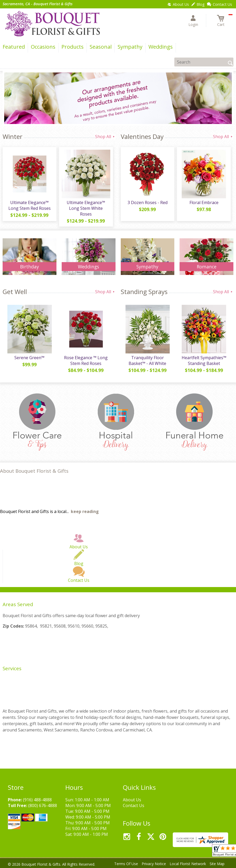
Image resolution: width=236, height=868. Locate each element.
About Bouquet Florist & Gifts (34, 471)
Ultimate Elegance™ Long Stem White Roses (86, 208)
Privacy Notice (154, 864)
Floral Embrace (204, 202)
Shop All (105, 137)
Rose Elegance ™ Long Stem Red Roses (86, 360)
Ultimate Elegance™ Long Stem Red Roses (30, 205)
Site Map (217, 864)
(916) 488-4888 (37, 800)
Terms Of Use (126, 864)
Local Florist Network (188, 864)
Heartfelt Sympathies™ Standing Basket (204, 360)
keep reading (85, 511)
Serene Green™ (29, 358)
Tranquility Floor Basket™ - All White (147, 360)
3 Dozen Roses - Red (148, 202)
